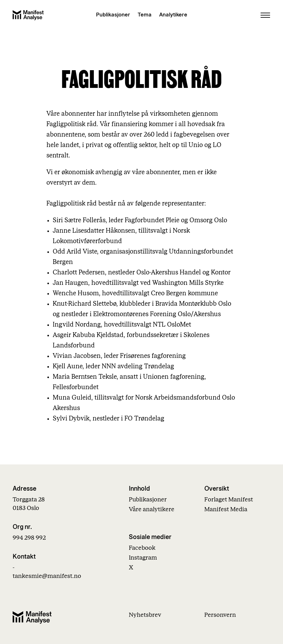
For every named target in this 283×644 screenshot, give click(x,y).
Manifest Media (226, 509)
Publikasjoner (113, 15)
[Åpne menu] (265, 15)
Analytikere (173, 15)
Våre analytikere (152, 509)
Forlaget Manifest (229, 500)
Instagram (143, 558)
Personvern (220, 615)
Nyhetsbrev (145, 615)
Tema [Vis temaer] (145, 15)
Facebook (142, 548)
